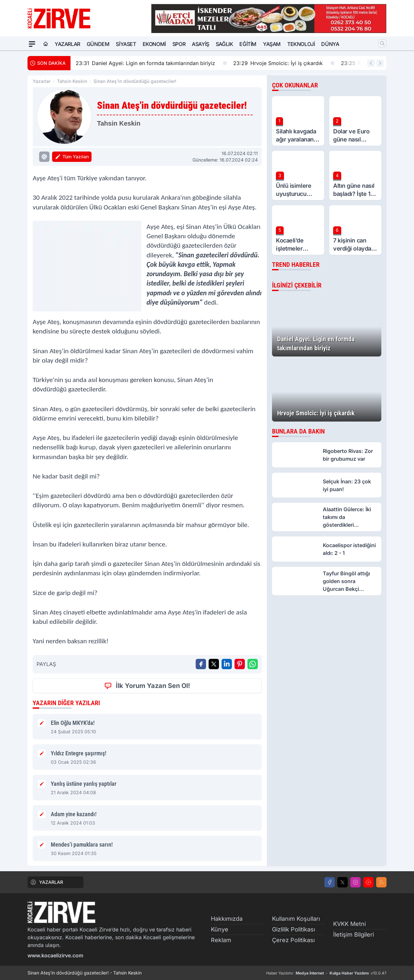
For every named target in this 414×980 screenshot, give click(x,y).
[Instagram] (355, 882)
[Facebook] (330, 882)
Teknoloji (301, 44)
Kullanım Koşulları (296, 919)
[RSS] (381, 882)
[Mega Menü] (32, 44)
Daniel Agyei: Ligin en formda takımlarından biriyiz (151, 63)
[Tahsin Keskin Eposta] (44, 157)
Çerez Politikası (293, 940)
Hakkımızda (227, 919)
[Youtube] (368, 882)
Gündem (98, 44)
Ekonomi (154, 44)
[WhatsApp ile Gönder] (253, 664)
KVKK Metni (349, 924)
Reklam (221, 940)
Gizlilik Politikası (294, 929)
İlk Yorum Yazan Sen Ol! (147, 686)
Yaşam (272, 44)
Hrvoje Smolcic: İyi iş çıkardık (284, 63)
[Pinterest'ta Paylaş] (240, 664)
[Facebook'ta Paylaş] (201, 664)
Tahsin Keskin (72, 81)
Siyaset (126, 44)
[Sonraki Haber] (380, 63)
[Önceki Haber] (371, 63)
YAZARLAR (47, 882)
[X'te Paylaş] (214, 664)
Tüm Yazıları (72, 157)
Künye (220, 929)
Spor (179, 44)
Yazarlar (67, 44)
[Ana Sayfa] (46, 44)
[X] (343, 882)
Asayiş (201, 44)
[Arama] (382, 43)
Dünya (330, 44)
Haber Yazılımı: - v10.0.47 (326, 973)
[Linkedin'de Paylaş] (227, 664)
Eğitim (248, 44)
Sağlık (224, 44)
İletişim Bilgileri (354, 935)
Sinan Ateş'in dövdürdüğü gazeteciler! (135, 81)
